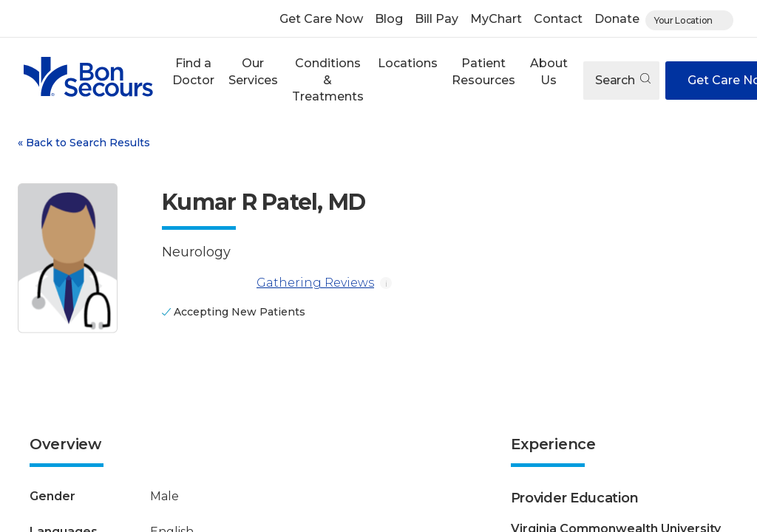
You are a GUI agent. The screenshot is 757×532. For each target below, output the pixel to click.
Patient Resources (483, 71)
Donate (617, 19)
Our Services (253, 71)
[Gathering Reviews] (206, 283)
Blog (389, 19)
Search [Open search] (623, 80)
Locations (408, 63)
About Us (549, 71)
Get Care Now (321, 19)
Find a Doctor (193, 71)
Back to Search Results (84, 143)
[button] (193, 80)
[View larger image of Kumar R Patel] (68, 258)
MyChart (496, 19)
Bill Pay (437, 19)
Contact (558, 19)
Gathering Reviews (268, 283)
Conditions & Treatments (328, 80)
